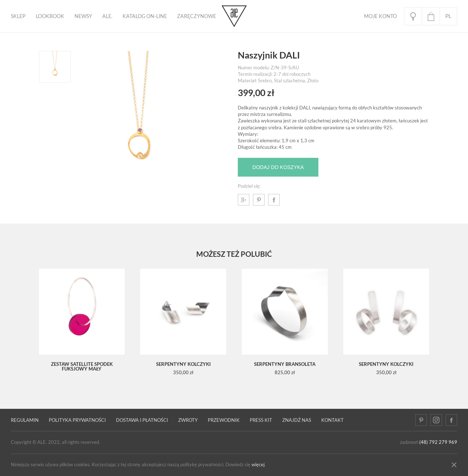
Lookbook (50, 16)
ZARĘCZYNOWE (197, 16)
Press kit (261, 420)
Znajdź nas (297, 420)
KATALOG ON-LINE (145, 16)
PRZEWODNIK (224, 420)
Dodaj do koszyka (278, 167)
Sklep (18, 16)
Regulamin (25, 420)
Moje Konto (380, 16)
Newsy (83, 16)
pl (448, 16)
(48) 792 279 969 (438, 442)
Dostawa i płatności (142, 420)
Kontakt (332, 420)
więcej (258, 465)
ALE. (107, 16)
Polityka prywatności (77, 420)
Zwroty (188, 420)
